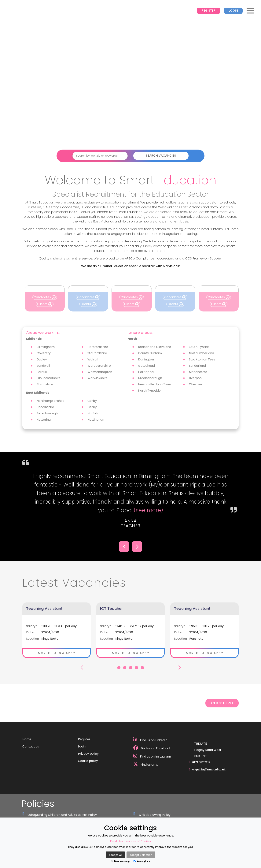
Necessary (120, 861)
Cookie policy (88, 761)
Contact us (31, 746)
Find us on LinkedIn (150, 740)
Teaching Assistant (44, 609)
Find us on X (146, 764)
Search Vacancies (161, 156)
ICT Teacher (111, 609)
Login (233, 11)
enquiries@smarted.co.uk (209, 769)
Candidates (45, 297)
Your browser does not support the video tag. (130, 83)
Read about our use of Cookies (131, 841)
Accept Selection (141, 855)
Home (27, 739)
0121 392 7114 (201, 762)
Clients (45, 304)
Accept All (115, 855)
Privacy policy (88, 754)
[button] (124, 547)
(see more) (148, 510)
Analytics (142, 861)
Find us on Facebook (152, 748)
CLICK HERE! (222, 703)
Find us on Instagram (152, 756)
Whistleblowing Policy (154, 815)
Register (209, 11)
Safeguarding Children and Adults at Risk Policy (62, 815)
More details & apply (57, 653)
